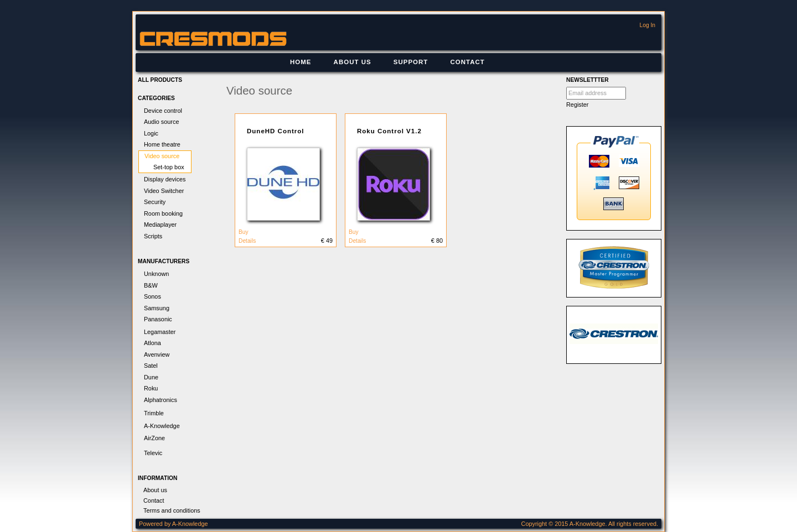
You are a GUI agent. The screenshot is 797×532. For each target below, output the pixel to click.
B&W (151, 285)
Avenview (157, 354)
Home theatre (162, 144)
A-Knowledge (162, 426)
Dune (151, 377)
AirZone (154, 438)
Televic (153, 453)
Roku (151, 388)
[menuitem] (301, 62)
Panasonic (158, 319)
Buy (244, 232)
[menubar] (387, 62)
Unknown (156, 274)
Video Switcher (164, 191)
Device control (163, 111)
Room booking (163, 213)
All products (160, 80)
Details (247, 241)
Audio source (161, 122)
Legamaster (160, 332)
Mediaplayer (160, 225)
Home (301, 62)
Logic (151, 133)
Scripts (153, 236)
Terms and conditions (172, 510)
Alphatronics (161, 400)
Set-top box (169, 167)
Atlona (152, 343)
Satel (151, 366)
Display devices (165, 179)
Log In (648, 25)
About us (353, 62)
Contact (467, 62)
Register (578, 105)
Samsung (157, 308)
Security (155, 202)
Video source (162, 156)
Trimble (154, 413)
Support (411, 62)
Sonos (152, 296)
